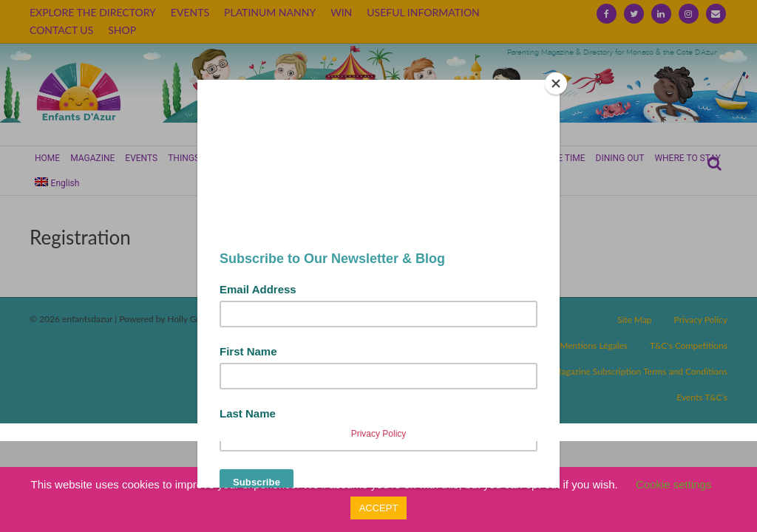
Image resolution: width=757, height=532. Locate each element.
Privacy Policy (379, 434)
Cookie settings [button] (674, 484)
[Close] (556, 83)
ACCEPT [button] (379, 508)
